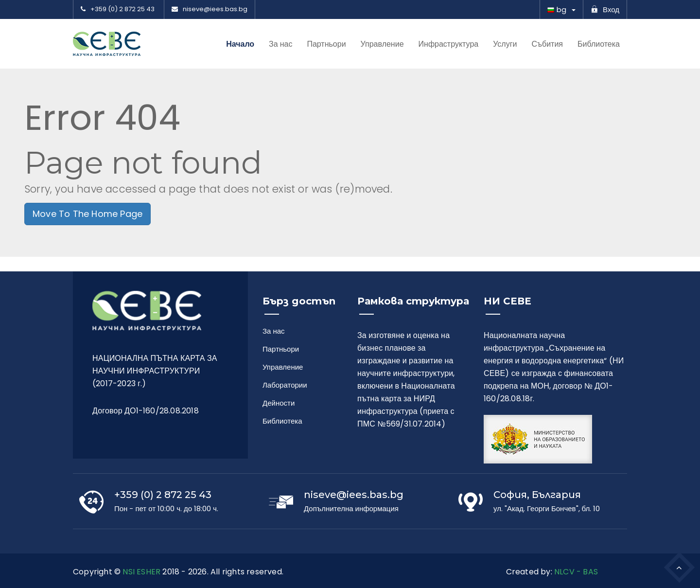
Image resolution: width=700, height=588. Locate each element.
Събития (547, 44)
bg (557, 9)
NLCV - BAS (576, 572)
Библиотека (599, 44)
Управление (382, 44)
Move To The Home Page (87, 214)
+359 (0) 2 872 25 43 (118, 9)
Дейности (279, 403)
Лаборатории (283, 385)
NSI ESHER (141, 572)
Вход (605, 9)
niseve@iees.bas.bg (210, 9)
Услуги (505, 44)
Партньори (326, 44)
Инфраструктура (449, 44)
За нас (280, 44)
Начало (240, 44)
